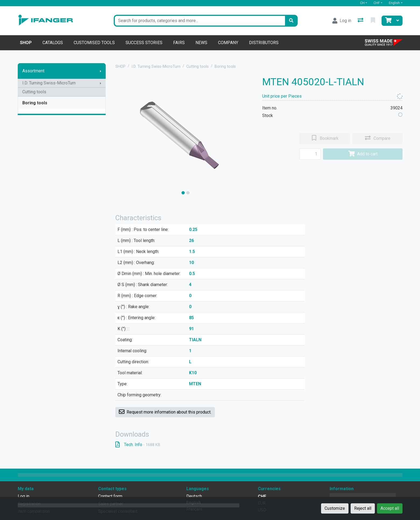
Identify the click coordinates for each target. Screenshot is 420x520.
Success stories (144, 43)
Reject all (363, 508)
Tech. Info (138, 445)
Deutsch (194, 496)
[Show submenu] (101, 71)
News (201, 43)
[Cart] (388, 21)
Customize (335, 508)
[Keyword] (199, 21)
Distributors (264, 43)
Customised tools (94, 43)
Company (228, 43)
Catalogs (53, 43)
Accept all (390, 508)
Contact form (110, 496)
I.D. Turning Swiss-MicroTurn (49, 83)
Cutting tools (34, 92)
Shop (26, 43)
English (394, 3)
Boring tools (35, 103)
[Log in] (342, 21)
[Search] (291, 21)
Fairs (179, 43)
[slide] (183, 193)
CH (362, 3)
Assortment (33, 71)
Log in (24, 496)
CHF (377, 3)
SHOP (120, 67)
